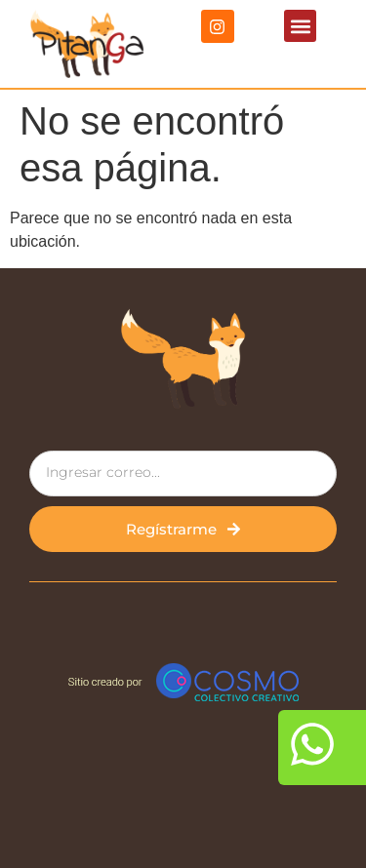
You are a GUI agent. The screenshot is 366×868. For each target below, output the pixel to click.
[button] (300, 26)
